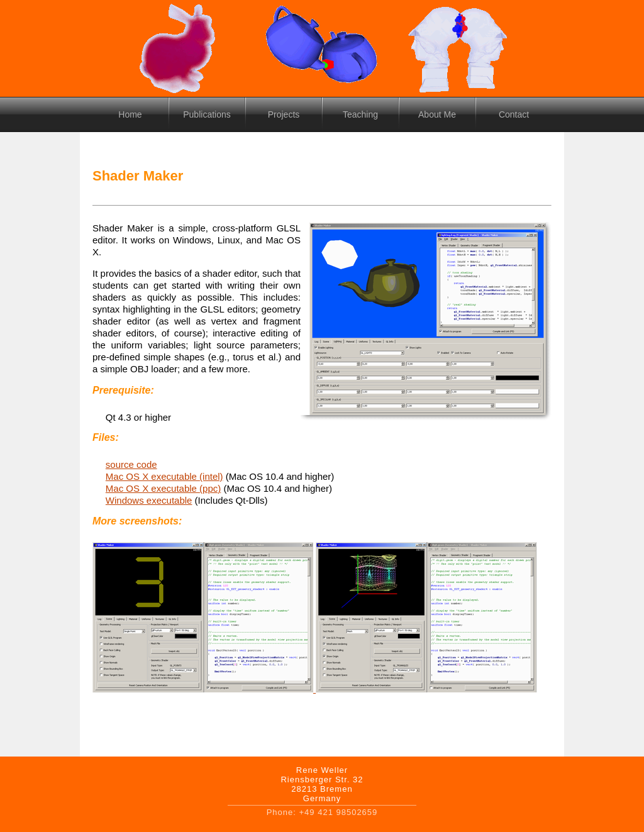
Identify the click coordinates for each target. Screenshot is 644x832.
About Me (437, 114)
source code (131, 464)
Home (130, 114)
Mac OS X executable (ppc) (163, 488)
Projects (284, 114)
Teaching (360, 114)
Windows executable (149, 500)
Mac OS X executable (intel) (164, 476)
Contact (514, 114)
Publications (207, 114)
